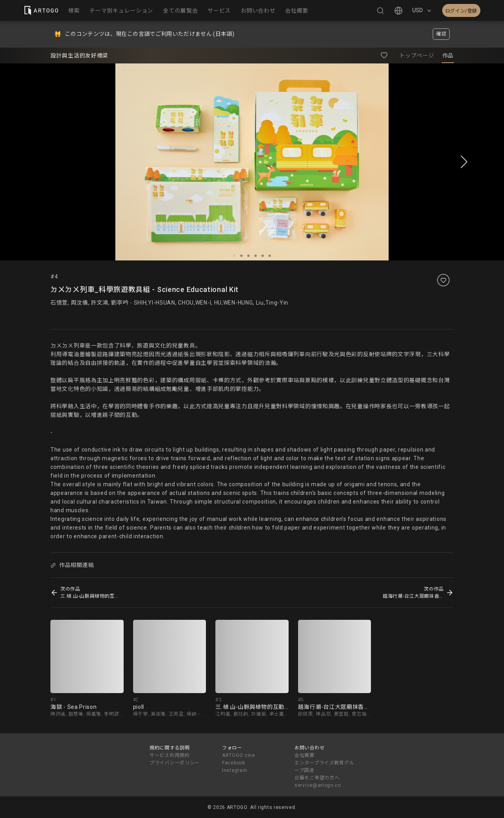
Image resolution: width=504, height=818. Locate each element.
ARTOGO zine (239, 755)
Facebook (234, 763)
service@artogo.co (318, 785)
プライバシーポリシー (175, 763)
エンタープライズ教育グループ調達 (324, 767)
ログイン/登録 (461, 11)
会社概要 (305, 755)
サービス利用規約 (170, 755)
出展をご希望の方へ (317, 778)
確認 (441, 34)
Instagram (234, 770)
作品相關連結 (72, 565)
